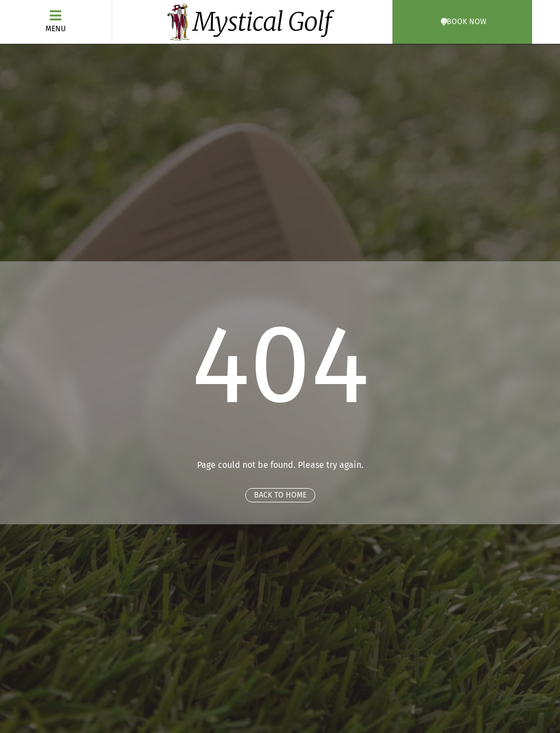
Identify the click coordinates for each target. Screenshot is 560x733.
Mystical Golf (262, 22)
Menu (56, 29)
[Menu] (56, 15)
